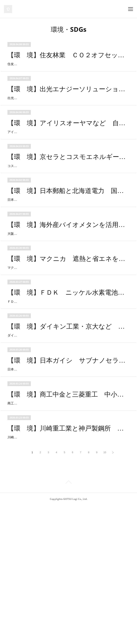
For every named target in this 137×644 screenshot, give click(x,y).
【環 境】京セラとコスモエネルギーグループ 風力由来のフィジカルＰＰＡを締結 (68, 192)
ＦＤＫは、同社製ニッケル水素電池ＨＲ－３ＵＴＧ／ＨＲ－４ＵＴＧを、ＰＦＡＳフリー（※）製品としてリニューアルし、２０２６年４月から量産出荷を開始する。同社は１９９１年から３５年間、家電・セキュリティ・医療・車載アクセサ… (67, 388)
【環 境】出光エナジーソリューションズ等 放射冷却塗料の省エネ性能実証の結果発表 (68, 100)
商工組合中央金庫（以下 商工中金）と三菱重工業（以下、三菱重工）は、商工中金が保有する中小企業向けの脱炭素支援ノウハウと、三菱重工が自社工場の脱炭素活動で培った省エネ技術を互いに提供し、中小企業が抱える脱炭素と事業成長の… (67, 525)
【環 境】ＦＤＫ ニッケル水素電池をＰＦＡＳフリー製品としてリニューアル (68, 374)
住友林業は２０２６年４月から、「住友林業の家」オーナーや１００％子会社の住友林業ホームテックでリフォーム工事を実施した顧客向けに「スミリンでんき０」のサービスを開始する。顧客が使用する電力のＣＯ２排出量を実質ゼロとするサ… (67, 70)
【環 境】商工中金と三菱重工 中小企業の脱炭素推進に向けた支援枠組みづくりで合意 (68, 510)
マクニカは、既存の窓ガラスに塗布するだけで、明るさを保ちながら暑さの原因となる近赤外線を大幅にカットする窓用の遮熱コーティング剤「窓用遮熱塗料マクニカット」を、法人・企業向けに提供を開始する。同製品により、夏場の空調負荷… (67, 343)
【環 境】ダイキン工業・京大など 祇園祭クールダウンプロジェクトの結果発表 (68, 419)
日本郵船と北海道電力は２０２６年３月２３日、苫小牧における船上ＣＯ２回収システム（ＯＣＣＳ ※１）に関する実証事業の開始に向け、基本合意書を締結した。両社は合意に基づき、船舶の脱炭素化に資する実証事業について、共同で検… (67, 252)
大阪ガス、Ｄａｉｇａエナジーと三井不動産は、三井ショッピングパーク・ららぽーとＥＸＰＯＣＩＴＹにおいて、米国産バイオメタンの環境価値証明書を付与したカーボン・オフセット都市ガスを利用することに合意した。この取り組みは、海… (67, 297)
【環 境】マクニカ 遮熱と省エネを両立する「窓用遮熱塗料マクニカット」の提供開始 (68, 328)
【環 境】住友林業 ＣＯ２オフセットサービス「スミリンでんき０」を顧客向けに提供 (68, 55)
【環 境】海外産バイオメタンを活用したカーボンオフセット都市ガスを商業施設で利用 (68, 283)
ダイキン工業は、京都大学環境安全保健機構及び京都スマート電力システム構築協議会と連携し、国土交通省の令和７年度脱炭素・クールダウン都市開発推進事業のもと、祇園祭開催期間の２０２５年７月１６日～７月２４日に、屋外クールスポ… (67, 434)
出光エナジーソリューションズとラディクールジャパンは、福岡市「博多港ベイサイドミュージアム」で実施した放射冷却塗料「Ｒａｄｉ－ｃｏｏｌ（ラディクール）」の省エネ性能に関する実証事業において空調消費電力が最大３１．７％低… (67, 115)
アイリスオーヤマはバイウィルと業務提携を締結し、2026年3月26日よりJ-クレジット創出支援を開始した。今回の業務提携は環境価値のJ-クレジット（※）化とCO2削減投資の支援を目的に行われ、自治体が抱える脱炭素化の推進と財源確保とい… (68, 161)
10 (105, 591)
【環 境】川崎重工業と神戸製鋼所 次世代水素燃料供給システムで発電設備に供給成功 (68, 556)
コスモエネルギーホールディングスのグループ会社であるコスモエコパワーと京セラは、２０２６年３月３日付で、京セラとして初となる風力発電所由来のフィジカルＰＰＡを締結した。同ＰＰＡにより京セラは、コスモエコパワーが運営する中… (67, 206)
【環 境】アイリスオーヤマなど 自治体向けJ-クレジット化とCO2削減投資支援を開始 (68, 146)
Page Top (68, 622)
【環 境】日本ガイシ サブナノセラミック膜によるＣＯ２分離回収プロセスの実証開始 (68, 465)
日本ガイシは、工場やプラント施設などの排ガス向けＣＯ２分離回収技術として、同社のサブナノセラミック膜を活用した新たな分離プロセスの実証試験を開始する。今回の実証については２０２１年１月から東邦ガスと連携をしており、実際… (67, 479)
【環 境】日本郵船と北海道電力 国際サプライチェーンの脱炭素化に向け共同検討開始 (68, 237)
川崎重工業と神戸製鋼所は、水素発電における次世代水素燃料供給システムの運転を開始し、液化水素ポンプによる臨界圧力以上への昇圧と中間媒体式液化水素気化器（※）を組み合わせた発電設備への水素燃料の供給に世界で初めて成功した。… (67, 570)
